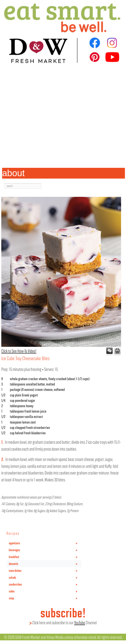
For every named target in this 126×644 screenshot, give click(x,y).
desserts (45, 564)
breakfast (45, 557)
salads (45, 577)
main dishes (45, 571)
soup (45, 598)
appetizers (45, 543)
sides (45, 591)
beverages (45, 550)
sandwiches (45, 584)
